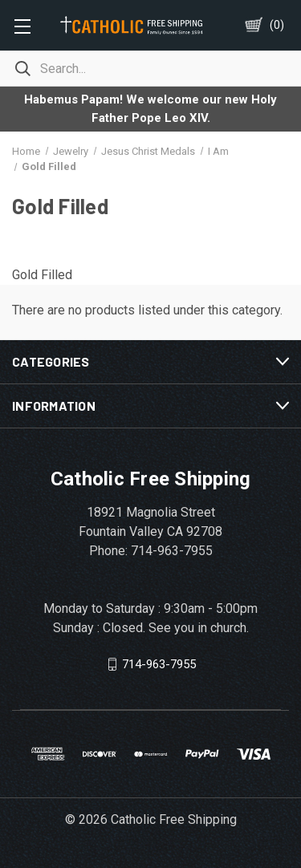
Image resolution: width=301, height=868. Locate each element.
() (277, 25)
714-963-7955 (159, 663)
